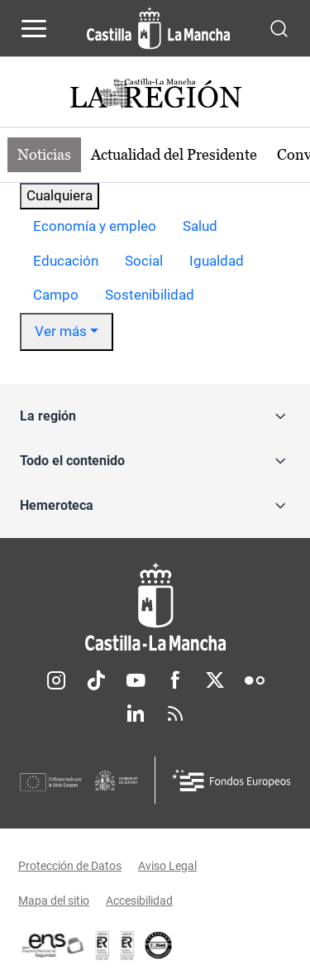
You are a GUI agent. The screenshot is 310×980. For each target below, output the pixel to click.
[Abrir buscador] (279, 28)
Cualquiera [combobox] (60, 195)
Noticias (44, 154)
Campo (56, 295)
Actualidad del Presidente (174, 154)
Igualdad (217, 261)
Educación (66, 261)
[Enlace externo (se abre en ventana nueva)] (127, 945)
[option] (95, 227)
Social (144, 261)
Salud (200, 226)
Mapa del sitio (54, 901)
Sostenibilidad (150, 295)
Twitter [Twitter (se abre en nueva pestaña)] (215, 680)
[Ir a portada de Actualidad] (155, 96)
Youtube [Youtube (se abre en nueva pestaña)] (136, 680)
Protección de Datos (70, 866)
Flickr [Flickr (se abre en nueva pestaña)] (255, 680)
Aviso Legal (167, 866)
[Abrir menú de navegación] (34, 28)
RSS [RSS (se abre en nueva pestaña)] (175, 713)
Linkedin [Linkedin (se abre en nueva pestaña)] (136, 713)
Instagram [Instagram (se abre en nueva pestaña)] (56, 680)
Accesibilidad (139, 901)
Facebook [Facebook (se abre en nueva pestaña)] (175, 680)
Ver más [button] (61, 331)
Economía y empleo (95, 226)
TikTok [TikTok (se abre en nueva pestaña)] (96, 680)
